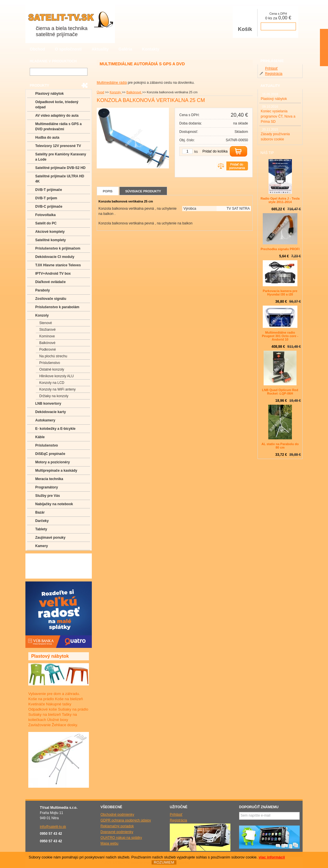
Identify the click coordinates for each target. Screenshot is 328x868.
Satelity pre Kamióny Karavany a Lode (61, 157)
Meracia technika (49, 479)
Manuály (42, 574)
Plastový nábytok (50, 94)
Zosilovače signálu (51, 299)
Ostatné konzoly (52, 369)
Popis (108, 191)
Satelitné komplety (51, 240)
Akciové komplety (50, 232)
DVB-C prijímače (49, 207)
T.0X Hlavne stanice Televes (58, 265)
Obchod (37, 49)
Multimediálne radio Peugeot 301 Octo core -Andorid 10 (280, 336)
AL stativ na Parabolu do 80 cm (280, 446)
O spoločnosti (68, 49)
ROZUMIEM (164, 862)
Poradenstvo (45, 566)
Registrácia (274, 74)
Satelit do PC (46, 223)
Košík (245, 23)
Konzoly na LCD (52, 383)
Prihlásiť (271, 68)
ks (196, 152)
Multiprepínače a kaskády (56, 471)
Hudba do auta (47, 137)
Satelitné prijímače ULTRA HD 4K (60, 179)
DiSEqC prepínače (50, 454)
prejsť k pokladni (278, 26)
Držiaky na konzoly (54, 396)
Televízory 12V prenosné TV (58, 146)
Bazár (40, 512)
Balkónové (134, 92)
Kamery (42, 546)
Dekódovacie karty (51, 412)
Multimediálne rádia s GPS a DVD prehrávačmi (58, 127)
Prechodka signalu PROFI (280, 249)
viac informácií (272, 857)
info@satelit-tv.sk (53, 827)
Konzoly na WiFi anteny (57, 389)
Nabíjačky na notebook (54, 504)
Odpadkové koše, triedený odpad (57, 105)
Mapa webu (109, 843)
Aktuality (100, 49)
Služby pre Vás (47, 496)
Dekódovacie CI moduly (55, 257)
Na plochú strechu (53, 356)
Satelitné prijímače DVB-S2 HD (60, 168)
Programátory (47, 487)
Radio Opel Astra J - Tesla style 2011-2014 (280, 200)
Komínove (47, 336)
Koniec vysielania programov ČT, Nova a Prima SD (278, 116)
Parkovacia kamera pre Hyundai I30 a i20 (280, 293)
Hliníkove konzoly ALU (56, 376)
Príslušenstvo (50, 363)
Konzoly (116, 92)
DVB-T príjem (46, 198)
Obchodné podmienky (117, 815)
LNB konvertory (48, 404)
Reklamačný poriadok (117, 826)
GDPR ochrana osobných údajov (126, 820)
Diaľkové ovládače (50, 282)
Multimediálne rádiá (112, 83)
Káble (40, 437)
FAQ (39, 557)
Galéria (125, 49)
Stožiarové (47, 330)
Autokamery (45, 420)
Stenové (46, 323)
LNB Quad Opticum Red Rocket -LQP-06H (280, 392)
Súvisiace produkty (143, 191)
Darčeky (42, 521)
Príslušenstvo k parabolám (57, 307)
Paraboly (43, 290)
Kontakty (151, 49)
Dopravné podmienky (117, 832)
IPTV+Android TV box (53, 274)
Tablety (41, 529)
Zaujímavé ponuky (50, 538)
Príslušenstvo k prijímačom (58, 248)
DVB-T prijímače (49, 190)
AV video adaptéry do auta (57, 116)
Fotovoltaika (45, 215)
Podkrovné (47, 350)
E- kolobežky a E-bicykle (55, 429)
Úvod (100, 92)
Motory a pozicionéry (53, 462)
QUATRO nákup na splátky (121, 838)
